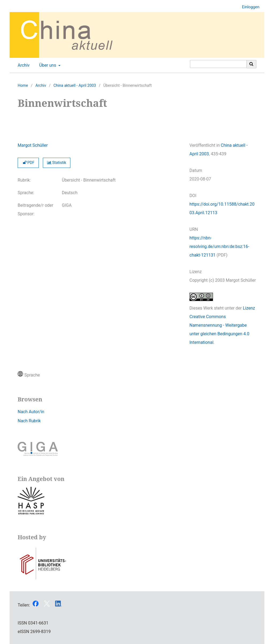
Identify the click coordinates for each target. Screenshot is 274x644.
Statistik (57, 163)
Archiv (23, 65)
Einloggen (249, 7)
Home (23, 86)
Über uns (47, 65)
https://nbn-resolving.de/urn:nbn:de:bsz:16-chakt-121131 (219, 246)
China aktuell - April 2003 (75, 86)
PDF (28, 163)
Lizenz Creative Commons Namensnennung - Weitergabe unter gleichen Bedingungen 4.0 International (222, 325)
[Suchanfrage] (218, 64)
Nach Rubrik (29, 421)
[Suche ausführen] (252, 64)
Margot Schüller (33, 145)
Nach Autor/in (31, 412)
